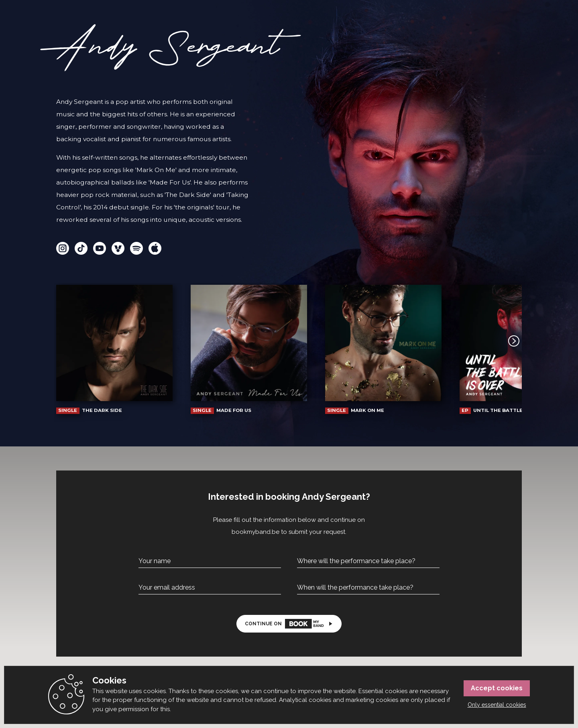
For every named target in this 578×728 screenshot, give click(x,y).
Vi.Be (118, 248)
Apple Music (155, 248)
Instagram (63, 248)
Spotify (136, 248)
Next (507, 341)
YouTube (100, 248)
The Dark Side (114, 349)
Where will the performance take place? (356, 561)
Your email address (167, 588)
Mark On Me (383, 349)
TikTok (81, 248)
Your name (155, 561)
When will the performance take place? (355, 588)
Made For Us (249, 349)
